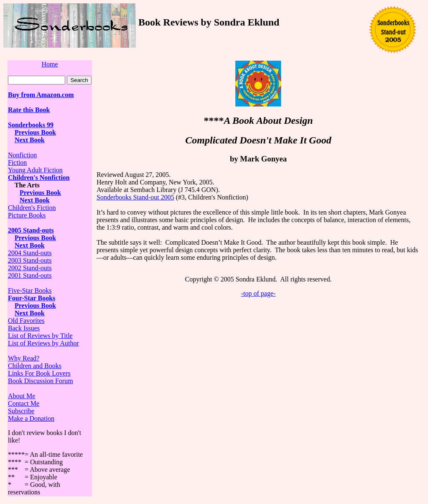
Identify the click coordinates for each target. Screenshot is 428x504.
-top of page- (259, 293)
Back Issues (24, 328)
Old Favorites (26, 321)
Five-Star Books (30, 290)
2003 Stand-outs (30, 260)
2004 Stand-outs (30, 253)
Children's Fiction (32, 208)
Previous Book (35, 132)
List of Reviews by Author (43, 343)
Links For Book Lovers (39, 373)
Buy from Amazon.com (41, 95)
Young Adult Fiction (35, 170)
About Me (22, 396)
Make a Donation (31, 418)
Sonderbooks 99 (31, 125)
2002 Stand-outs (30, 268)
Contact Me (24, 403)
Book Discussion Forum (41, 381)
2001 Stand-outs (30, 275)
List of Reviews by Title (40, 336)
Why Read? (24, 358)
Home (50, 64)
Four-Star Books (32, 298)
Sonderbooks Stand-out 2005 (135, 197)
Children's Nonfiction (39, 178)
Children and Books (35, 366)
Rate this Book (29, 110)
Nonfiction (22, 155)
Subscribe (21, 411)
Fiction (17, 162)
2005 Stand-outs (31, 230)
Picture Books (27, 215)
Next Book (30, 140)
